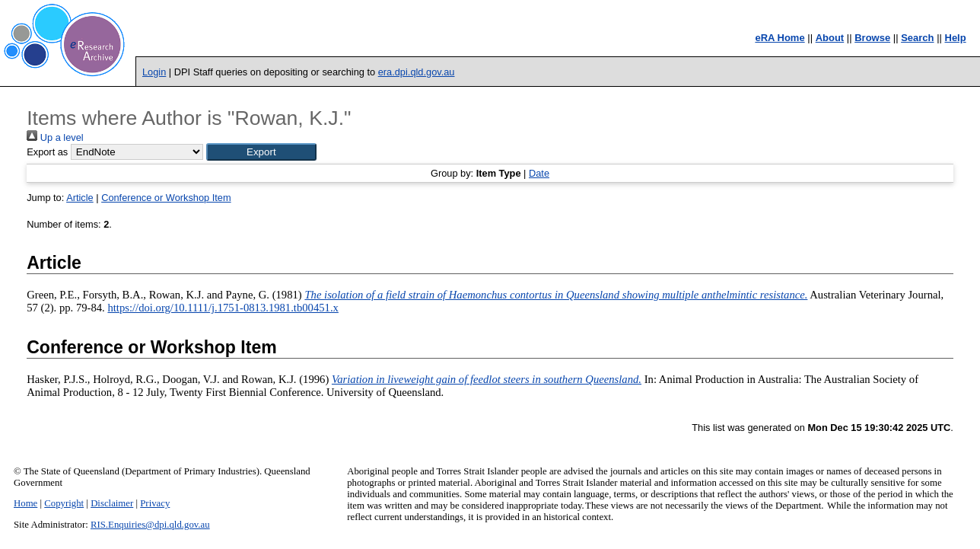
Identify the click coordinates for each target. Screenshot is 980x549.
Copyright (64, 503)
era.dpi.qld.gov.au (417, 72)
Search (917, 38)
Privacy (155, 503)
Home (25, 503)
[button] (261, 152)
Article (80, 198)
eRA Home (780, 38)
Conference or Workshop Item (166, 198)
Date (539, 173)
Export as (47, 152)
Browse (872, 38)
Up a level (55, 137)
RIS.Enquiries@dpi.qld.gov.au (150, 525)
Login (154, 72)
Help (956, 38)
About (830, 38)
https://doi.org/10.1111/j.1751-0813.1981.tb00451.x (223, 308)
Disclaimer (112, 503)
